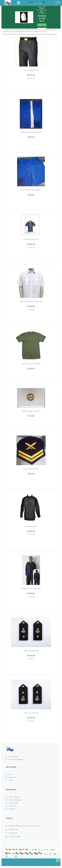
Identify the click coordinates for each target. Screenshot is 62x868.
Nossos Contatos (14, 803)
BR (40, 862)
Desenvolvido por (27, 862)
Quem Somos (13, 806)
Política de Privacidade (15, 800)
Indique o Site (12, 777)
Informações (12, 809)
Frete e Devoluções (14, 797)
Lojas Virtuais (35, 862)
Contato (11, 780)
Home (10, 774)
